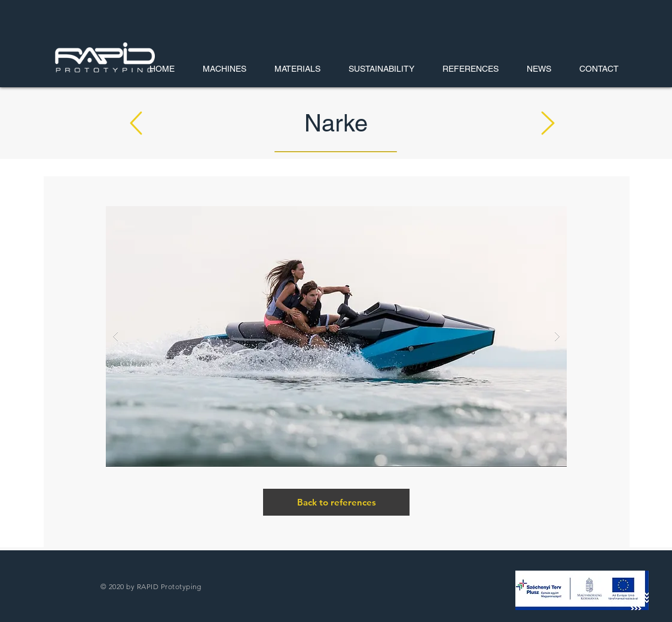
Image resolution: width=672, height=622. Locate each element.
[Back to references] (336, 502)
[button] (582, 590)
